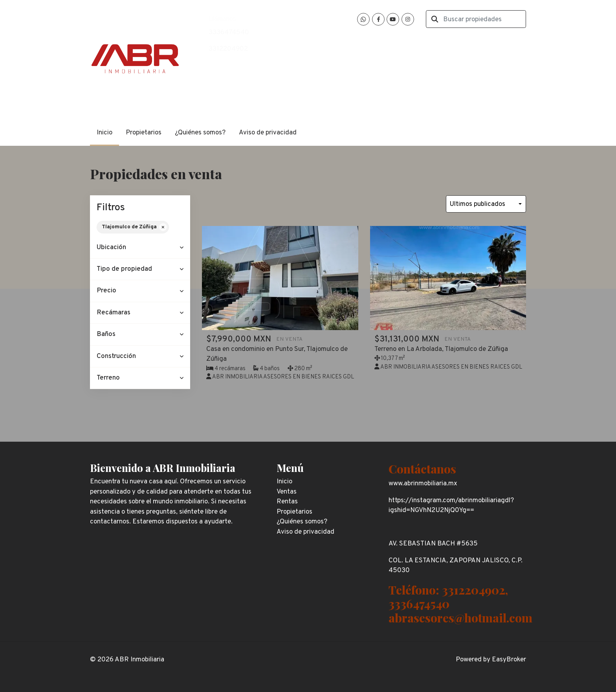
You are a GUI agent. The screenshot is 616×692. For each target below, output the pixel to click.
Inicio (104, 133)
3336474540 (229, 33)
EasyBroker (509, 660)
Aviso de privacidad (268, 133)
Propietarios (144, 133)
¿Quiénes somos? (200, 133)
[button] (140, 248)
